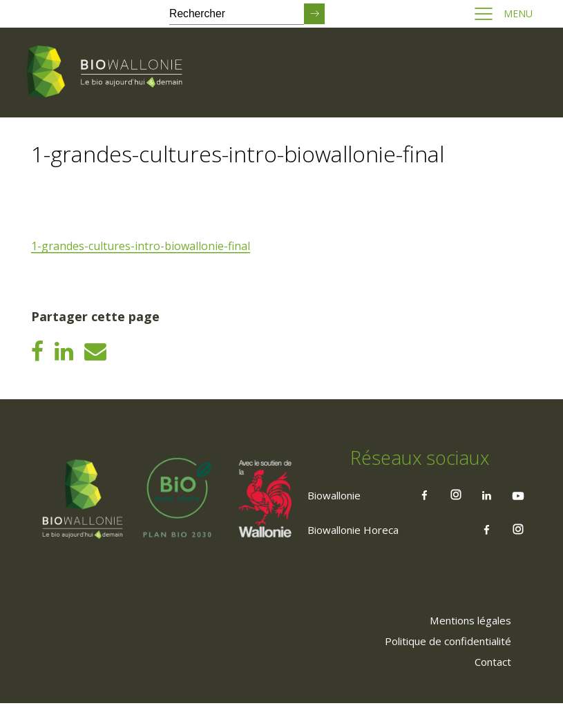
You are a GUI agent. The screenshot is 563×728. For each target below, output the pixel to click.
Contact (489, 686)
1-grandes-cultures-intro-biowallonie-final (143, 247)
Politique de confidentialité (441, 665)
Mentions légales (465, 644)
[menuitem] (465, 644)
